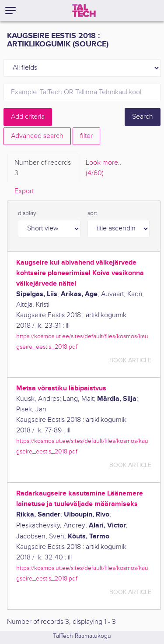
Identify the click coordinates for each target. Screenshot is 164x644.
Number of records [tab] (43, 169)
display (27, 213)
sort (92, 213)
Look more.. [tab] (104, 169)
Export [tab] (24, 191)
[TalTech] (84, 11)
